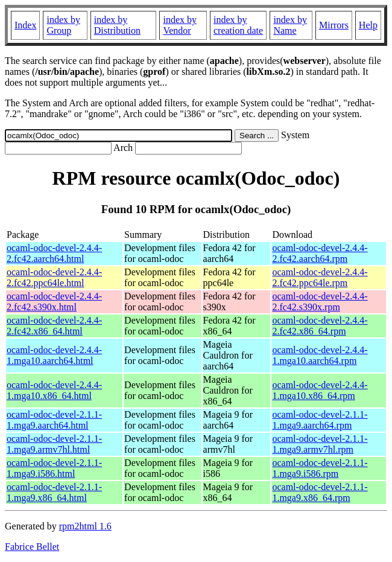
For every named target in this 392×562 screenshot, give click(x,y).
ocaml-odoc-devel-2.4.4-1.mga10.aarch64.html (54, 355)
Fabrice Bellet (32, 547)
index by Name (290, 25)
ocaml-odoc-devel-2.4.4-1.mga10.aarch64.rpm (320, 355)
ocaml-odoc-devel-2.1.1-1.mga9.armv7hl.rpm (320, 444)
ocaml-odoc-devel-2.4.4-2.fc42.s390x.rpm (320, 302)
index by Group (63, 25)
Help (368, 25)
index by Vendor (180, 25)
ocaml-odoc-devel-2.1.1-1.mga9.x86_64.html (54, 492)
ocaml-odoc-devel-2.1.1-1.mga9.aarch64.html (54, 420)
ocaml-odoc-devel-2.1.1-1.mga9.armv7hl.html (54, 444)
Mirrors (334, 25)
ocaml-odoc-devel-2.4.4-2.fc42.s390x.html (54, 302)
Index (25, 25)
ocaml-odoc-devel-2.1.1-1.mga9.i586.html (54, 468)
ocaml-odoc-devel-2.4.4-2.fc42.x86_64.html (54, 326)
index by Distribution (117, 25)
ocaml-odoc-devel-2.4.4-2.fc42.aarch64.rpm (320, 253)
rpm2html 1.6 (85, 526)
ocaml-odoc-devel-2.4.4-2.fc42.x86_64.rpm (320, 326)
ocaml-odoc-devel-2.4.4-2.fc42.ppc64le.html (54, 277)
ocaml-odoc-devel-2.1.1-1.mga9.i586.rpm (320, 468)
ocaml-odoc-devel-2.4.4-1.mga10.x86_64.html (54, 390)
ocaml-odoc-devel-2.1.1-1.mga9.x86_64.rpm (320, 492)
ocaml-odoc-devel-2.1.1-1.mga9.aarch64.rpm (320, 420)
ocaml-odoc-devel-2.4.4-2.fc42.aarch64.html (54, 253)
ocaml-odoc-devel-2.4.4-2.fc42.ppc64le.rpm (320, 277)
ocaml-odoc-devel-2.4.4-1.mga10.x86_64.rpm (320, 390)
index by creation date (238, 25)
